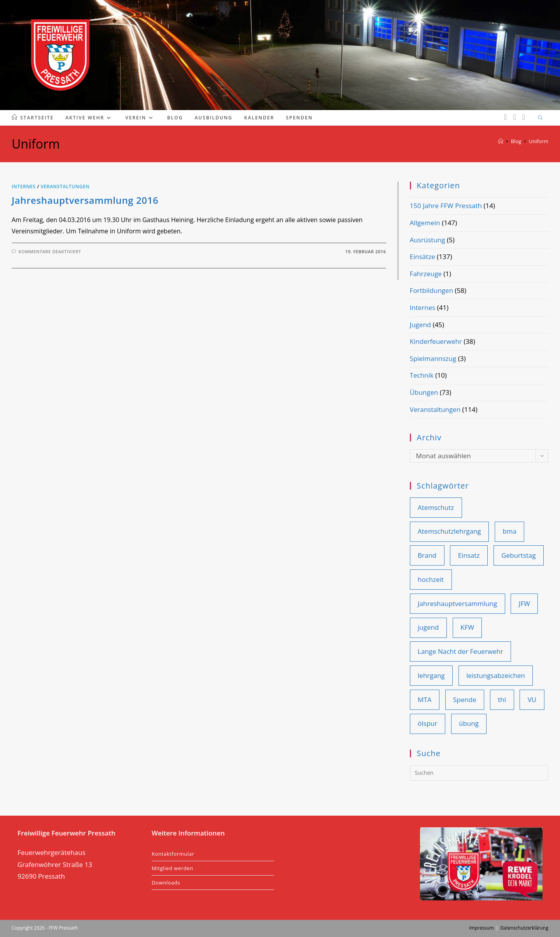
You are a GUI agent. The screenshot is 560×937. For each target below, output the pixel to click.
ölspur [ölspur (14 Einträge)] (427, 723)
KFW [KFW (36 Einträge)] (467, 627)
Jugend (421, 325)
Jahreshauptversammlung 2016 (85, 200)
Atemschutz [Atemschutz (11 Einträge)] (436, 507)
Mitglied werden (172, 868)
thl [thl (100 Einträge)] (502, 700)
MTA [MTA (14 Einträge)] (424, 700)
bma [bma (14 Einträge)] (509, 531)
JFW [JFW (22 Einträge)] (524, 603)
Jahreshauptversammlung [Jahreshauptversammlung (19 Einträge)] (457, 603)
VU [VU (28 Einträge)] (532, 700)
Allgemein (425, 223)
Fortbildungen (431, 290)
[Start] (501, 141)
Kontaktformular (173, 854)
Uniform (539, 141)
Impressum (481, 928)
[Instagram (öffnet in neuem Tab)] (514, 117)
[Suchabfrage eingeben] (479, 773)
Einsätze (423, 257)
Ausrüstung (428, 240)
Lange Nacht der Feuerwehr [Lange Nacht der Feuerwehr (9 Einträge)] (460, 651)
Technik (422, 375)
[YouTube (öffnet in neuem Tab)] (524, 117)
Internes (24, 187)
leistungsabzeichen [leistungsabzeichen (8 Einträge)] (496, 675)
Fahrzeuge (426, 274)
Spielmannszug (433, 358)
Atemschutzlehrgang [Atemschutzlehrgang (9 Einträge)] (449, 531)
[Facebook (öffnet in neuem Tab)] (505, 117)
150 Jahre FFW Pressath (446, 206)
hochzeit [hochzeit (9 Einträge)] (431, 579)
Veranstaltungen (65, 187)
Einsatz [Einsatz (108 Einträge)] (469, 555)
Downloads (166, 883)
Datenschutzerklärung (524, 928)
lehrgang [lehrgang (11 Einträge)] (431, 675)
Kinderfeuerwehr (436, 341)
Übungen (424, 392)
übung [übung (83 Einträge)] (469, 723)
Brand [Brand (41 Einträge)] (427, 555)
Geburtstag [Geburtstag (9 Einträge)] (519, 555)
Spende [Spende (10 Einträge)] (465, 700)
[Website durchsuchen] (540, 118)
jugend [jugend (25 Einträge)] (428, 627)
